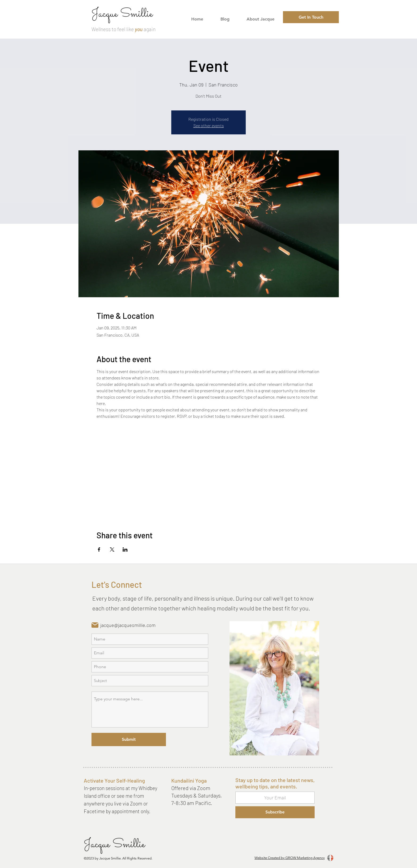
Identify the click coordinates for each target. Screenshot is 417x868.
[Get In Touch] (311, 17)
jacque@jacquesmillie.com (128, 625)
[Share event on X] (112, 549)
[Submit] (129, 739)
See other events (209, 125)
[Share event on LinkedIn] (125, 549)
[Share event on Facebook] (99, 549)
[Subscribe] (275, 812)
